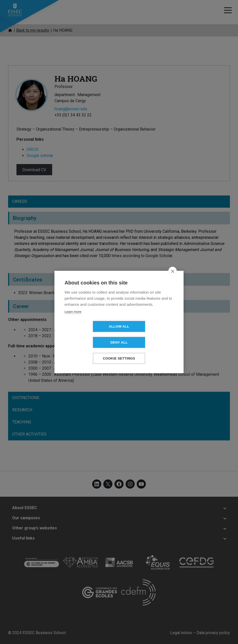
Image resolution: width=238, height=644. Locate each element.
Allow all (90, 335)
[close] (173, 279)
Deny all (148, 335)
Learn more (73, 320)
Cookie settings (119, 351)
